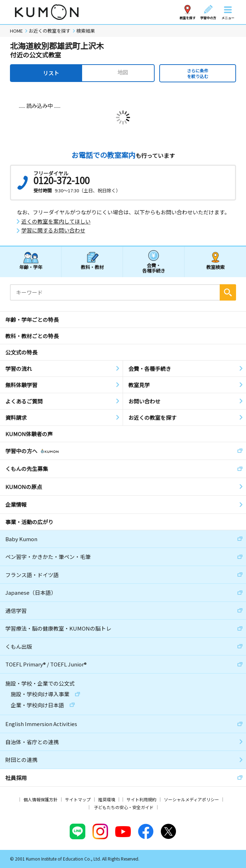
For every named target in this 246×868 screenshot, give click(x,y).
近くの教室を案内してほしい (56, 221)
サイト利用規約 (141, 799)
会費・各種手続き (154, 268)
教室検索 (215, 267)
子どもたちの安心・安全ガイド (124, 807)
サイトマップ (78, 799)
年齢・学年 (31, 267)
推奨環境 (107, 799)
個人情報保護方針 (41, 799)
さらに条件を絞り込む (198, 73)
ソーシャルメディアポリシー (191, 799)
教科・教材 (92, 267)
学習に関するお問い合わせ (53, 230)
